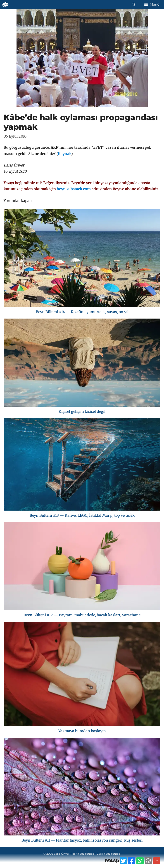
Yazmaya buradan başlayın (82, 731)
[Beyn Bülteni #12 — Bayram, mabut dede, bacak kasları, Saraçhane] (82, 567)
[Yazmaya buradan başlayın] (82, 675)
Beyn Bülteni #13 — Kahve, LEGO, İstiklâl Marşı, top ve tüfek (82, 515)
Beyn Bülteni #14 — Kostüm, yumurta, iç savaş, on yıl (82, 312)
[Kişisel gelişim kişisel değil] (82, 364)
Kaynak (65, 154)
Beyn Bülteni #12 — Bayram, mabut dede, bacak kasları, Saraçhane (82, 615)
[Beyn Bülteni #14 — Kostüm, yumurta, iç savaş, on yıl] (82, 259)
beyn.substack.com (74, 189)
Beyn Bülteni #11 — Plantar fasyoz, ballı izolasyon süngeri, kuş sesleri (82, 840)
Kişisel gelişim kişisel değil (82, 411)
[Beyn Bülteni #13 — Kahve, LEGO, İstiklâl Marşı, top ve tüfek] (82, 465)
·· (157, 861)
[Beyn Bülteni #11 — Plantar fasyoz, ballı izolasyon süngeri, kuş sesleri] (82, 787)
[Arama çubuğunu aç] (134, 5)
